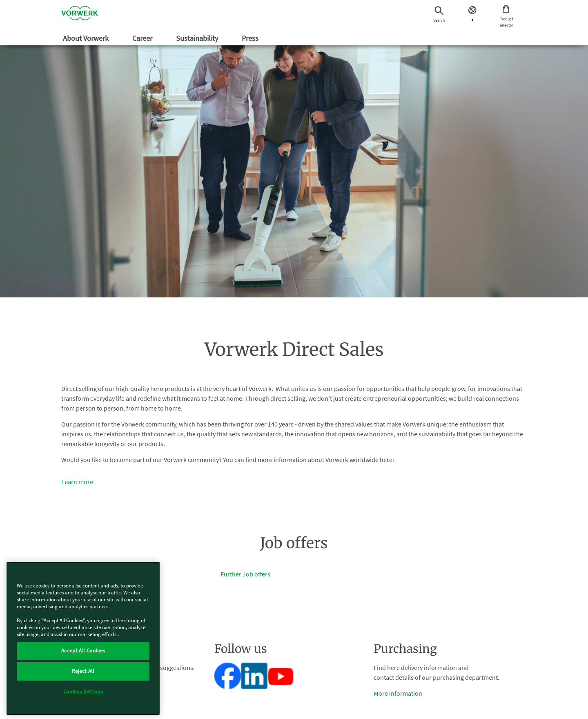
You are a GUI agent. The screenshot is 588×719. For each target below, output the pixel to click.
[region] (83, 638)
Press (251, 38)
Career (143, 38)
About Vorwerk (87, 38)
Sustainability (198, 38)
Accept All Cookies (83, 651)
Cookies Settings (83, 691)
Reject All (83, 671)
